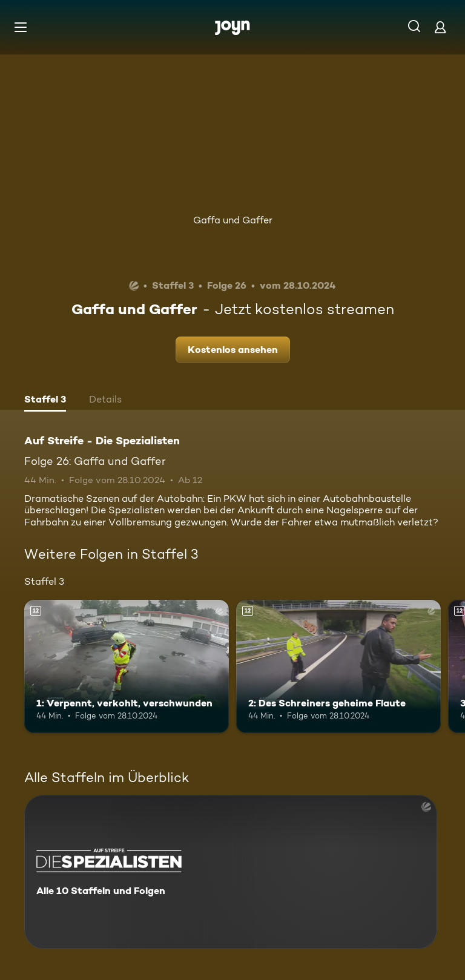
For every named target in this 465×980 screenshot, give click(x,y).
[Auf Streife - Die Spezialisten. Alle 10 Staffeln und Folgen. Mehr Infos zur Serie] (231, 872)
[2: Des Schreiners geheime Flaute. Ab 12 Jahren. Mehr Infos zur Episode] (338, 666)
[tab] (45, 401)
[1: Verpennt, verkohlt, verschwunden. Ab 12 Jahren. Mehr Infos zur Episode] (127, 666)
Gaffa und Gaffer (233, 220)
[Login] (440, 27)
